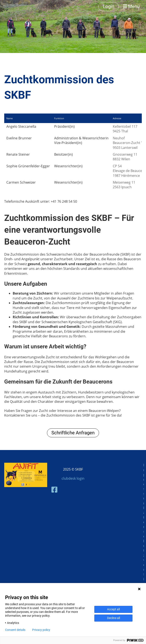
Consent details (15, 630)
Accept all (113, 609)
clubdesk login (73, 478)
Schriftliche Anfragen (73, 433)
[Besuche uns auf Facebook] (54, 490)
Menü (131, 6)
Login (109, 6)
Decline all (114, 618)
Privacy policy (41, 630)
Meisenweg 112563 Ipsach (124, 185)
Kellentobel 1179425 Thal (125, 129)
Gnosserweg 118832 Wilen (125, 157)
